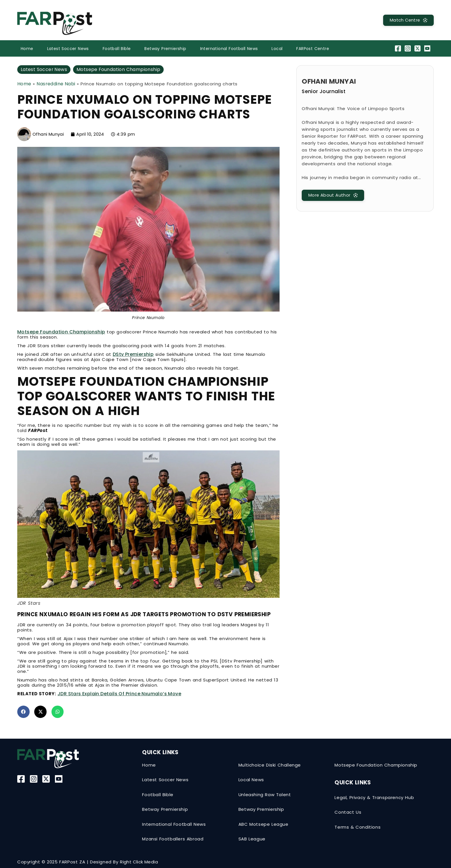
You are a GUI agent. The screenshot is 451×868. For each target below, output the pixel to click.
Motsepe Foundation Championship (119, 69)
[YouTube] (428, 48)
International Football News (229, 49)
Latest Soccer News (68, 49)
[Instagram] (408, 48)
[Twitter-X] (418, 48)
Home (27, 49)
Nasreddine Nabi (56, 84)
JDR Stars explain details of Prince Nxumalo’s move (119, 694)
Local (277, 49)
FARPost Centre (313, 49)
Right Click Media (139, 862)
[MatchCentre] (408, 20)
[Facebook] (399, 48)
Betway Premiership (165, 49)
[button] (23, 712)
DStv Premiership (133, 354)
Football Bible (117, 49)
